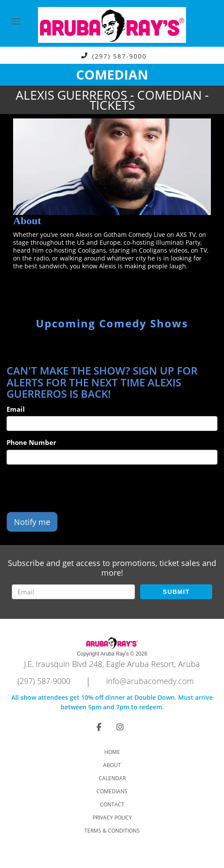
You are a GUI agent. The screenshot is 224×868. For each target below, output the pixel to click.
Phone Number (31, 442)
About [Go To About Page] (112, 765)
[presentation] (73, 488)
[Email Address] (73, 592)
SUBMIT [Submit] (176, 592)
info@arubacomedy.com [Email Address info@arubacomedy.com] (150, 681)
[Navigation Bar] (16, 21)
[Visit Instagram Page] (120, 727)
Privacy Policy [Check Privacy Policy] (112, 818)
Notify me (32, 522)
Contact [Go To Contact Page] (112, 804)
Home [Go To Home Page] (112, 752)
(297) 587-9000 (119, 56)
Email (16, 409)
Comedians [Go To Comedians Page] (112, 791)
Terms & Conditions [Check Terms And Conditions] (112, 831)
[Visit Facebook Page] (99, 727)
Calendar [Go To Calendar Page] (112, 778)
